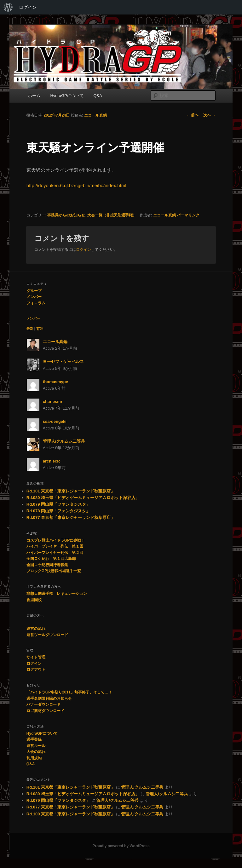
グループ (34, 291)
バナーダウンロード (43, 704)
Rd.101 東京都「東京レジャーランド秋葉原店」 (71, 491)
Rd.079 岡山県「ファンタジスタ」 (58, 504)
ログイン (28, 7)
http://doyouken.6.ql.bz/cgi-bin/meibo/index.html (76, 185)
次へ (209, 115)
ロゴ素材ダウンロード (45, 711)
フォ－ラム (36, 303)
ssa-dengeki (55, 421)
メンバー (34, 297)
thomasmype (55, 382)
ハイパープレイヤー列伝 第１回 (55, 546)
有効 (40, 329)
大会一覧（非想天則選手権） (112, 215)
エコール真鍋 (95, 115)
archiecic (52, 461)
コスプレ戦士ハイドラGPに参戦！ (56, 540)
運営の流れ (36, 629)
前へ (192, 115)
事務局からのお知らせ (66, 215)
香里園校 (34, 600)
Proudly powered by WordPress (121, 846)
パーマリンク (188, 215)
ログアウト (36, 670)
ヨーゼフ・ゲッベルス (63, 362)
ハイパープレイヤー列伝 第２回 (55, 553)
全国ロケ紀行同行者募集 (47, 565)
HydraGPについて (67, 96)
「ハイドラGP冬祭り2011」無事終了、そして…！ (69, 692)
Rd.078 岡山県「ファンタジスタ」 (58, 511)
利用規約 (34, 758)
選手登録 (34, 739)
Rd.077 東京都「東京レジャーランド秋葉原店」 (71, 517)
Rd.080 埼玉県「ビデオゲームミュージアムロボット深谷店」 (83, 498)
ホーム (34, 96)
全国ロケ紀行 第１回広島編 (51, 559)
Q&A (98, 96)
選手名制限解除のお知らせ (49, 698)
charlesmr (53, 402)
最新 (30, 329)
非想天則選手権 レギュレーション (57, 594)
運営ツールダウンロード (47, 635)
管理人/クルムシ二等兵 (64, 441)
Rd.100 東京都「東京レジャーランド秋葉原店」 (71, 814)
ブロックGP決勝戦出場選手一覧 (54, 571)
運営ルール (36, 746)
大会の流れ (36, 752)
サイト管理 (36, 657)
